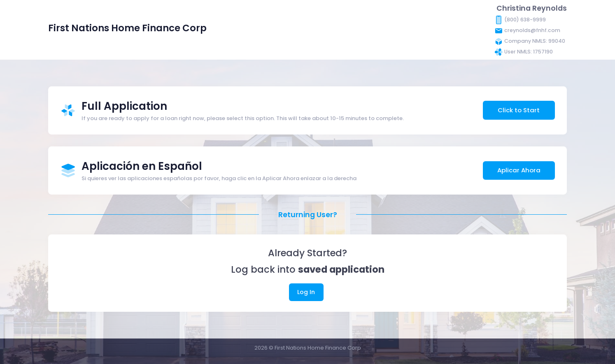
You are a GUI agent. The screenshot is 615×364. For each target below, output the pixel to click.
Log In (306, 292)
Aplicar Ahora (519, 170)
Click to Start (519, 110)
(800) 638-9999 (525, 20)
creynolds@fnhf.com (532, 30)
